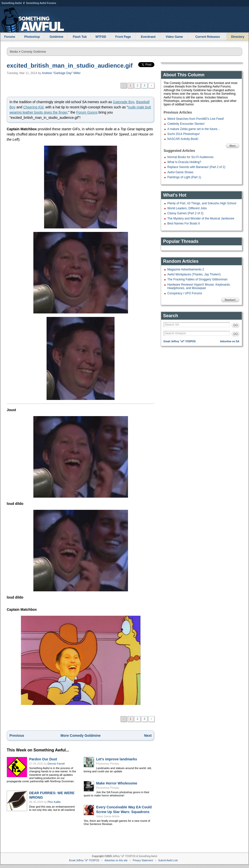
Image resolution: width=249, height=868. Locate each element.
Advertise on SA (230, 341)
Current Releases (208, 37)
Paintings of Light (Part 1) (184, 177)
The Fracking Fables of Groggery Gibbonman (197, 279)
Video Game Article (108, 816)
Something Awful (12, 3)
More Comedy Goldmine (81, 736)
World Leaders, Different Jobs (187, 208)
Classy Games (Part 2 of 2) (185, 213)
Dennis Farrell (56, 764)
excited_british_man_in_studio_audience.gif (70, 65)
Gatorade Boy (124, 102)
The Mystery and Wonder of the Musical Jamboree (201, 218)
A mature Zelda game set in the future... (194, 129)
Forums (10, 37)
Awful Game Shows (180, 172)
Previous (17, 736)
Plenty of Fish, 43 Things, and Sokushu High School (202, 203)
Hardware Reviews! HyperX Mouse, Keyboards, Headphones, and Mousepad (199, 286)
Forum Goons (87, 112)
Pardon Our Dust (43, 759)
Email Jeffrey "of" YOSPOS (180, 341)
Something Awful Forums (41, 3)
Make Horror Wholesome (117, 783)
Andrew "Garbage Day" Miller (61, 73)
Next (148, 736)
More (233, 146)
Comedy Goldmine (33, 52)
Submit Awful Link (168, 860)
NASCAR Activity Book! (183, 139)
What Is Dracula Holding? (184, 162)
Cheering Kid (33, 107)
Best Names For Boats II (184, 223)
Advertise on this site (116, 860)
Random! (230, 300)
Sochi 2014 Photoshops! (184, 134)
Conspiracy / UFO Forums (185, 293)
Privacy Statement (143, 860)
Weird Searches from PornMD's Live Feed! (196, 119)
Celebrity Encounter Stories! (186, 124)
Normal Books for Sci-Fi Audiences (190, 157)
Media (14, 52)
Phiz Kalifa (54, 802)
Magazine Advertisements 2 (186, 269)
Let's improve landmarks (117, 759)
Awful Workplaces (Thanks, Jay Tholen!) (194, 274)
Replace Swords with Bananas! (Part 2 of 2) (196, 167)
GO (236, 325)
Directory (238, 37)
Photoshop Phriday (108, 764)
